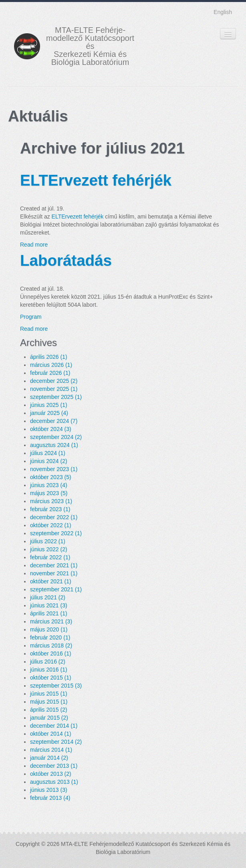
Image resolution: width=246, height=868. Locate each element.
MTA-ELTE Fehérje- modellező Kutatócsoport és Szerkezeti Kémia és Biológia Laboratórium (90, 46)
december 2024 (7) (54, 421)
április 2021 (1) (49, 613)
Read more (34, 245)
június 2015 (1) (49, 694)
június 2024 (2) (49, 461)
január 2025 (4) (49, 413)
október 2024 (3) (51, 429)
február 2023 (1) (50, 509)
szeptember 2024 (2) (56, 437)
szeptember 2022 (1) (56, 533)
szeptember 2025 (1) (56, 397)
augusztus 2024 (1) (54, 445)
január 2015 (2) (49, 718)
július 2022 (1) (48, 541)
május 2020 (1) (49, 629)
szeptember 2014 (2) (56, 742)
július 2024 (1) (48, 453)
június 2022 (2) (49, 549)
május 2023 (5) (49, 493)
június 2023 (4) (49, 485)
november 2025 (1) (54, 389)
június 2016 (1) (49, 670)
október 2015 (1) (51, 678)
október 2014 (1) (51, 734)
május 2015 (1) (49, 702)
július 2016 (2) (48, 662)
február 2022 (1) (50, 557)
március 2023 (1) (51, 501)
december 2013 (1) (54, 766)
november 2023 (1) (54, 469)
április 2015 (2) (49, 710)
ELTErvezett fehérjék (96, 180)
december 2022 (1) (54, 517)
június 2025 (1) (49, 405)
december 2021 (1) (54, 565)
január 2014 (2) (49, 758)
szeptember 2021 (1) (56, 589)
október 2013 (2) (51, 774)
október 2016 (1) (51, 654)
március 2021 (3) (51, 621)
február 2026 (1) (50, 373)
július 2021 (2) (48, 597)
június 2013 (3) (49, 790)
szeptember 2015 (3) (56, 686)
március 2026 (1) (51, 365)
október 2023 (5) (51, 477)
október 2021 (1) (51, 581)
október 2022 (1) (51, 525)
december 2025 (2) (54, 381)
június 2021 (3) (49, 605)
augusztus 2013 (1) (54, 782)
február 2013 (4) (50, 798)
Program (31, 317)
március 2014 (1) (51, 750)
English (223, 12)
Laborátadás (66, 260)
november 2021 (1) (54, 573)
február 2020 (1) (50, 637)
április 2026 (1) (49, 357)
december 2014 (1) (54, 726)
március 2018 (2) (51, 645)
